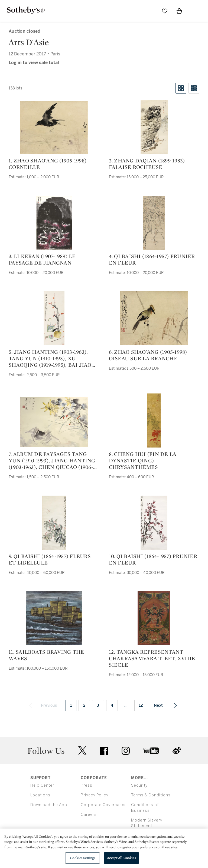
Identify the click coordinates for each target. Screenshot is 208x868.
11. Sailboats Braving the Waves (46, 655)
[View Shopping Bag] (179, 11)
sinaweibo (177, 751)
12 (141, 705)
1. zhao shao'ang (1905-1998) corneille (48, 164)
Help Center (42, 785)
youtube (151, 751)
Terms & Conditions (151, 795)
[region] (104, 848)
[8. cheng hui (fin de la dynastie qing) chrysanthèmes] (154, 420)
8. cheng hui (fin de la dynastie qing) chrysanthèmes (143, 460)
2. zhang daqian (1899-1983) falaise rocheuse (147, 164)
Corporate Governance (104, 805)
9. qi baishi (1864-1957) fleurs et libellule (50, 559)
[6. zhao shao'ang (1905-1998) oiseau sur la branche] (154, 318)
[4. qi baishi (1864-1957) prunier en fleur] (154, 223)
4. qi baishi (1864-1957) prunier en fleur (152, 259)
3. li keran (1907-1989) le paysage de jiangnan (42, 259)
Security (139, 785)
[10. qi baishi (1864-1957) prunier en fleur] (154, 523)
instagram (126, 751)
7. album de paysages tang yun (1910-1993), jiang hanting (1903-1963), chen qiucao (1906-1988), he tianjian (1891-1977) (52, 460)
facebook (104, 751)
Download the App (49, 805)
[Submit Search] (150, 11)
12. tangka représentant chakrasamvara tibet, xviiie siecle (152, 658)
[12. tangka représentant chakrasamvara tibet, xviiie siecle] (154, 618)
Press (87, 785)
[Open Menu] (194, 11)
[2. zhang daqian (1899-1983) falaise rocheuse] (154, 127)
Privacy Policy (95, 795)
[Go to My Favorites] (165, 11)
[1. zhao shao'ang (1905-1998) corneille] (54, 127)
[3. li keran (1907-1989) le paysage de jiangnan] (54, 223)
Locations (40, 795)
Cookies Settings (82, 858)
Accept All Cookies (121, 858)
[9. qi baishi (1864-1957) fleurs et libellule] (54, 523)
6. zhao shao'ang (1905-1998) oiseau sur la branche (148, 355)
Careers (89, 815)
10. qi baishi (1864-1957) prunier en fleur (153, 559)
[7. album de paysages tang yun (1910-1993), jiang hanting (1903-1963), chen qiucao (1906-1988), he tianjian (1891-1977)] (54, 422)
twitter (82, 751)
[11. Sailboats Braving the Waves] (54, 618)
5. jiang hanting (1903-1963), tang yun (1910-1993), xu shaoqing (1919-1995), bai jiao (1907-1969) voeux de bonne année (50, 358)
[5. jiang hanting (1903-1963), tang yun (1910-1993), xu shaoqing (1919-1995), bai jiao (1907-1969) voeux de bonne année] (54, 318)
